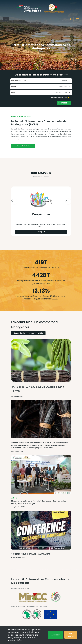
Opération (63, 87)
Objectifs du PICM (23, 146)
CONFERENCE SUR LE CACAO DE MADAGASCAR (31, 554)
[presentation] (68, 201)
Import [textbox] (14, 87)
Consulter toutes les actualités (28, 333)
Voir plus (41, 232)
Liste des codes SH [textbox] (19, 81)
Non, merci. (71, 635)
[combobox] (41, 81)
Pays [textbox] (13, 92)
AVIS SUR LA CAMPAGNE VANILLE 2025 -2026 (38, 389)
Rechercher (64, 103)
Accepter (56, 635)
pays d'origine (62, 92)
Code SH (64, 81)
